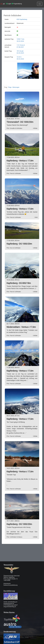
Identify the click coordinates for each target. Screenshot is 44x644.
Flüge (10, 87)
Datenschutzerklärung (11, 585)
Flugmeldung (17, 4)
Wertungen (16, 87)
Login (9, 4)
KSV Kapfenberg (22, 19)
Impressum (7, 584)
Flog (6, 87)
